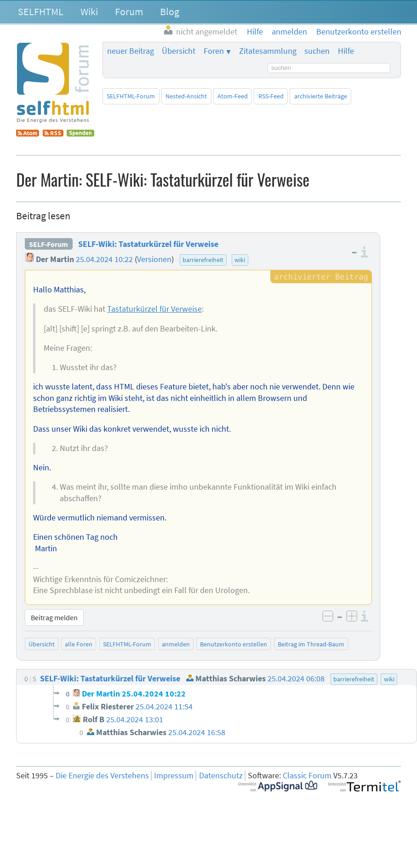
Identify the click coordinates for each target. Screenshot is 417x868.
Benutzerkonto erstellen (234, 644)
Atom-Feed (233, 96)
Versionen (154, 259)
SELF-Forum (49, 244)
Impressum (174, 776)
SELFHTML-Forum (131, 96)
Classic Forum (307, 776)
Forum (129, 11)
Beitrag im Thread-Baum (311, 644)
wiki (240, 260)
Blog (170, 11)
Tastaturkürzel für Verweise (154, 309)
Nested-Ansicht (186, 96)
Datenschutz (221, 776)
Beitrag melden (54, 617)
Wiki (89, 11)
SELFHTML (41, 11)
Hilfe (346, 51)
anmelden (176, 644)
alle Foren (79, 644)
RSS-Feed (271, 96)
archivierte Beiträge (321, 96)
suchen (317, 51)
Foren (214, 51)
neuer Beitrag (131, 51)
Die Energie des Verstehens (102, 776)
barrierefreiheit (203, 260)
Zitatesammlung (268, 51)
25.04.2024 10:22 (104, 259)
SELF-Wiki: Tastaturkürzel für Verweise (148, 244)
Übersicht (179, 51)
